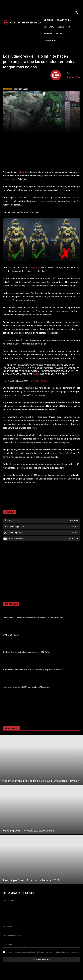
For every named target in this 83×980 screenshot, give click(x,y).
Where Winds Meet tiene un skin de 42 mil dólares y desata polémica (33, 670)
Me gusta (74, 521)
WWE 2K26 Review (11, 635)
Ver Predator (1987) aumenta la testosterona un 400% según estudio (33, 618)
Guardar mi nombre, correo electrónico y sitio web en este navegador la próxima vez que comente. (42, 952)
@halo (36, 374)
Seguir (75, 527)
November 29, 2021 (39, 381)
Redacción (73, 77)
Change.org (33, 267)
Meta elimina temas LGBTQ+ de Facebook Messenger (27, 687)
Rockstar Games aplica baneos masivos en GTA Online (27, 652)
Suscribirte (73, 539)
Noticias (7, 89)
